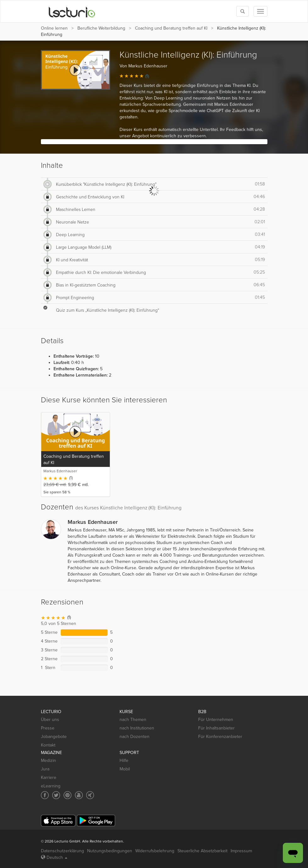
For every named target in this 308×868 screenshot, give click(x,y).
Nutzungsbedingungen (110, 851)
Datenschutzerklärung (62, 851)
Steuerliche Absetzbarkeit (202, 851)
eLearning (51, 786)
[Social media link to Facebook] (45, 795)
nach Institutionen (137, 728)
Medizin (48, 760)
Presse (48, 728)
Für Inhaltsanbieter (216, 728)
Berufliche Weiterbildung (101, 28)
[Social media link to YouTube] (79, 795)
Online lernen (54, 28)
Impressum (241, 851)
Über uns (50, 720)
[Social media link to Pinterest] (67, 795)
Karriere (49, 777)
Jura (45, 769)
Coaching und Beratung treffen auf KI (171, 28)
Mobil (125, 769)
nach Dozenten (134, 737)
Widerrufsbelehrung (155, 851)
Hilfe (124, 760)
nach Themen (133, 720)
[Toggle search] (243, 11)
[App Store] (58, 821)
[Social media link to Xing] (90, 795)
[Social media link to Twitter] (56, 795)
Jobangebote (54, 737)
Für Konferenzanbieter (220, 737)
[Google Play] (96, 821)
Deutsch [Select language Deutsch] (54, 857)
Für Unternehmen (216, 720)
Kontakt (48, 745)
